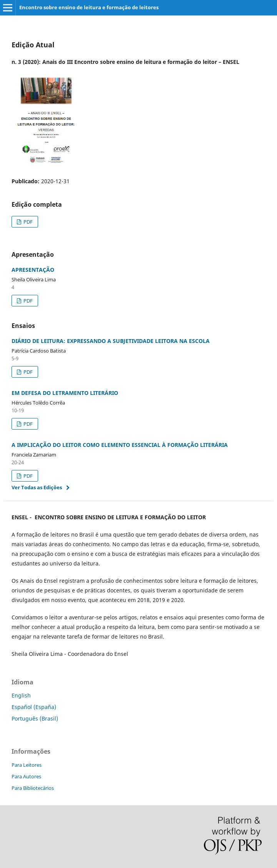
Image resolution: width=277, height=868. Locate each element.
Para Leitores (27, 765)
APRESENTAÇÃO (33, 270)
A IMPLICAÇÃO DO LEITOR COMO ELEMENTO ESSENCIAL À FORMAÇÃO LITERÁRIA (120, 445)
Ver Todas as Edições (37, 487)
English (21, 695)
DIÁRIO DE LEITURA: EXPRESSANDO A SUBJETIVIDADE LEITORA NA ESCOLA (111, 341)
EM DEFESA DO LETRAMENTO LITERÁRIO (65, 393)
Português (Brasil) (35, 718)
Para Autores (26, 776)
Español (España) (34, 707)
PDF (28, 222)
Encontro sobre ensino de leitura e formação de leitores (89, 7)
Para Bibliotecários (33, 788)
